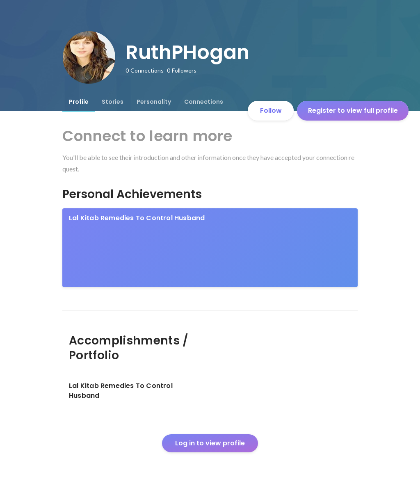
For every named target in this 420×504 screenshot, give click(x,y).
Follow (271, 111)
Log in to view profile (210, 443)
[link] (210, 248)
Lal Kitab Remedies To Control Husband (137, 218)
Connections (204, 102)
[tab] (79, 102)
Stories (113, 102)
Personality (154, 102)
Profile (79, 102)
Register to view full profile (353, 111)
